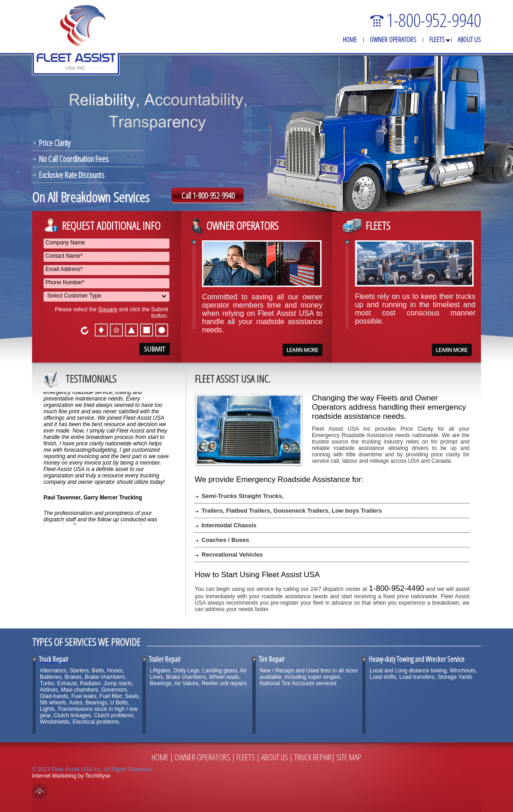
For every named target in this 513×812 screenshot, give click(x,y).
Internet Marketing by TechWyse (71, 776)
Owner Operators (393, 39)
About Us (469, 39)
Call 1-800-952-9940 (208, 195)
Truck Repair (313, 757)
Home (350, 39)
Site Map (349, 757)
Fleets (437, 39)
